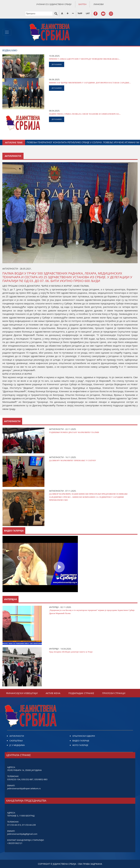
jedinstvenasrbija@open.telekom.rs (24, 788)
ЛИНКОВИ (98, 4)
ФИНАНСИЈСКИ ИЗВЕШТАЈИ (22, 693)
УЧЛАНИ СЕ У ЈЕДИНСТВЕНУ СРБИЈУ (54, 4)
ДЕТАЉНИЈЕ (57, 64)
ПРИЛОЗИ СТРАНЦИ (114, 693)
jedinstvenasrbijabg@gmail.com (22, 834)
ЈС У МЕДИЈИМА (17, 745)
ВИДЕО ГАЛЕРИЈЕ (81, 741)
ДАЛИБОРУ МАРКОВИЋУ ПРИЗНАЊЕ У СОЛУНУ (73, 460)
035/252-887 (27, 779)
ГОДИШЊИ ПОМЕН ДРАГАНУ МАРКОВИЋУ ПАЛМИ (74, 432)
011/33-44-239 (29, 825)
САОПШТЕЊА (16, 741)
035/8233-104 (14, 779)
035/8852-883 (41, 779)
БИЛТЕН (82, 4)
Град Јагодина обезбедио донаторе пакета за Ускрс (71, 652)
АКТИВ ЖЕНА (53, 693)
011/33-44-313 (14, 825)
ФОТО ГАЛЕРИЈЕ (80, 745)
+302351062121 (15, 843)
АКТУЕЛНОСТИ (17, 736)
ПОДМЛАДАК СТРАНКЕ (81, 693)
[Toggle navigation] (7, 32)
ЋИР (80, 13)
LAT (88, 13)
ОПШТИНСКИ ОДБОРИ (84, 736)
